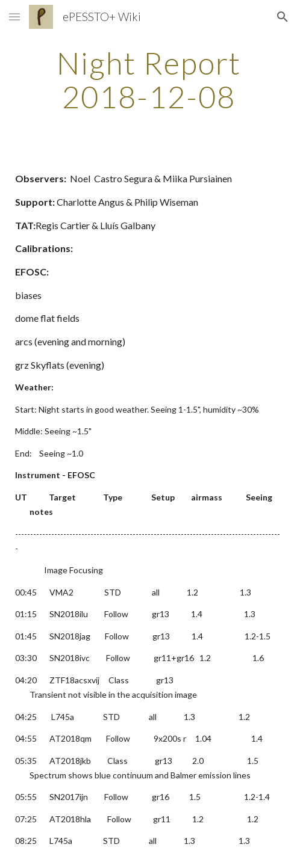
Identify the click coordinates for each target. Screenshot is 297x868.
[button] (14, 17)
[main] (148, 80)
